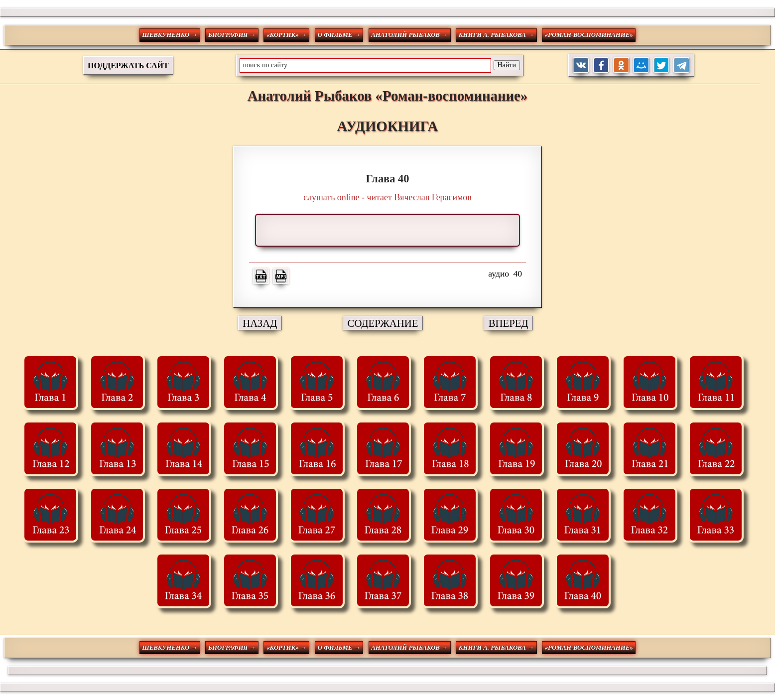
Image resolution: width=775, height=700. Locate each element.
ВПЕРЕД (509, 323)
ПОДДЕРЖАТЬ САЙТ (128, 66)
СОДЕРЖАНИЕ (383, 323)
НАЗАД (260, 323)
